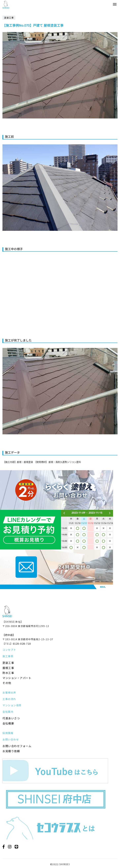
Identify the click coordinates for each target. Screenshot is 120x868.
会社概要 (8, 723)
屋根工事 (8, 668)
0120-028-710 (22, 644)
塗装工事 (8, 663)
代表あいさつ (11, 718)
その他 (7, 683)
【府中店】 (9, 635)
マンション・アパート (17, 678)
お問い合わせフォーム (17, 746)
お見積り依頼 (11, 751)
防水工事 (8, 673)
